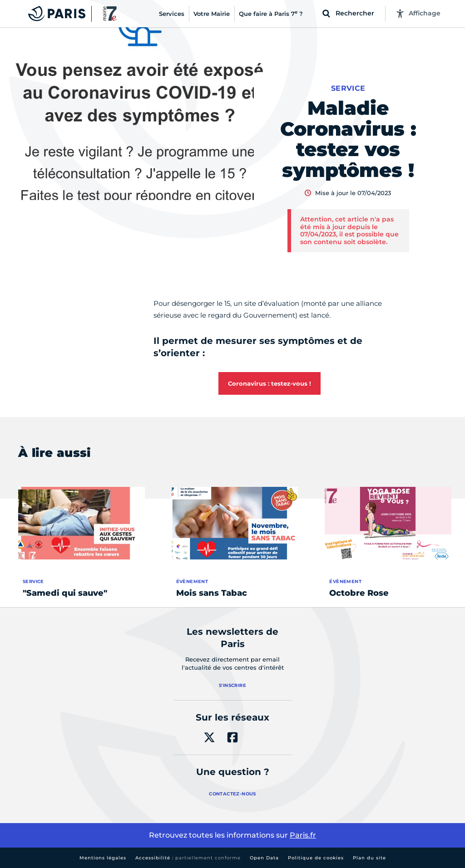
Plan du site (369, 858)
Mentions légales (103, 858)
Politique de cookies (316, 858)
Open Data (264, 858)
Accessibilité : (188, 858)
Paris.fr (303, 835)
